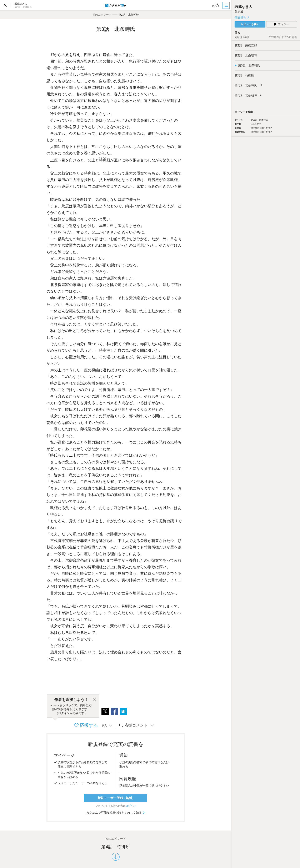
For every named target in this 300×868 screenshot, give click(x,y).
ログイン (131, 806)
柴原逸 (239, 11)
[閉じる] (94, 700)
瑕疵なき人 (243, 7)
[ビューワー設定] (216, 5)
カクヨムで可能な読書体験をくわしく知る (116, 813)
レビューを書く (250, 24)
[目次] (226, 5)
